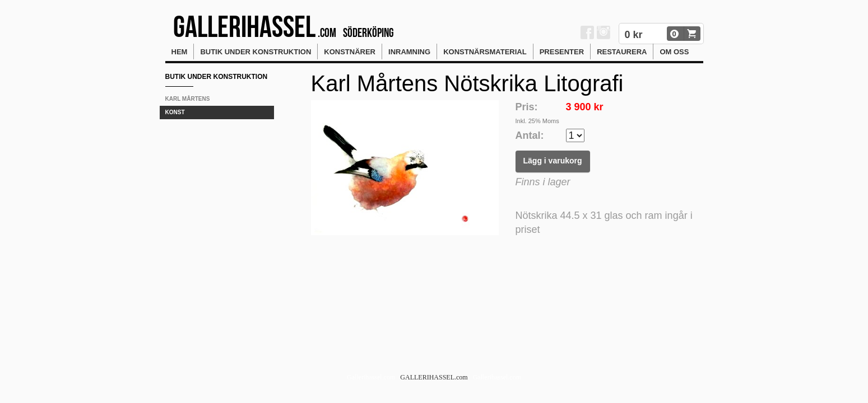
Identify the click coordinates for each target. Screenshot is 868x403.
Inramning (409, 52)
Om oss (674, 52)
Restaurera (622, 52)
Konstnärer (350, 52)
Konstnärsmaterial (485, 52)
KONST (175, 112)
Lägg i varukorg (553, 161)
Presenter (562, 52)
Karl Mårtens (188, 99)
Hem (180, 52)
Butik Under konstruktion (256, 52)
